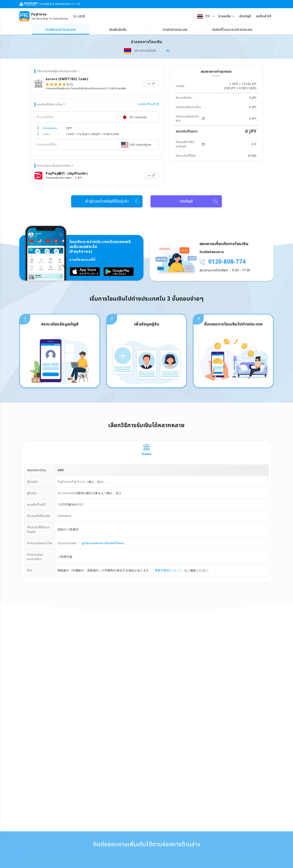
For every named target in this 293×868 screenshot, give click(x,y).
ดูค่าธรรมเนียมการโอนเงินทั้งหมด (102, 543)
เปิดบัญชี (245, 16)
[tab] (146, 450)
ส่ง (168, 51)
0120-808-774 (227, 262)
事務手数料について (168, 570)
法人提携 (79, 16)
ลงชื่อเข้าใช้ (264, 16)
